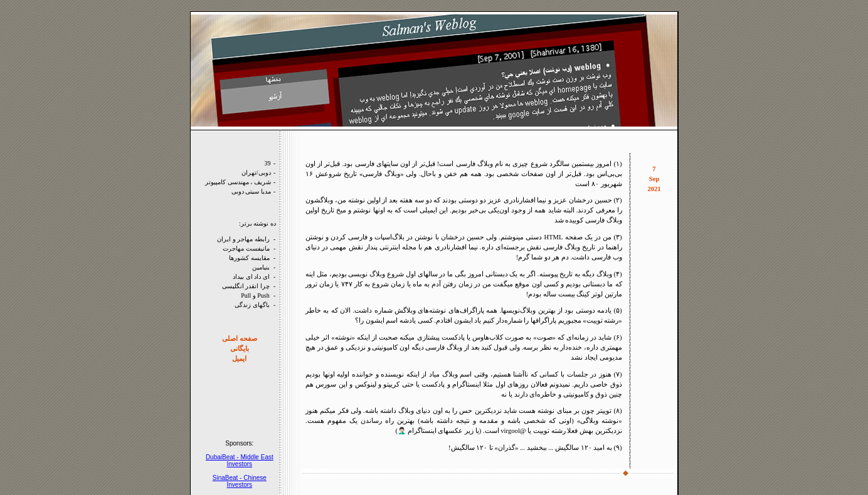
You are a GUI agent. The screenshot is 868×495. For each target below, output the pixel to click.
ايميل (239, 359)
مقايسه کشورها (249, 258)
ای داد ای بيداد (251, 277)
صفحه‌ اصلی (240, 339)
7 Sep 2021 (654, 179)
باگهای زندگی (252, 305)
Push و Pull (255, 295)
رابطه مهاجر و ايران (243, 239)
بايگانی (240, 349)
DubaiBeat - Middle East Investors (240, 461)
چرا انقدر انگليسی (246, 286)
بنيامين (261, 267)
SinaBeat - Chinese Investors (240, 481)
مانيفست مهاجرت (246, 248)
